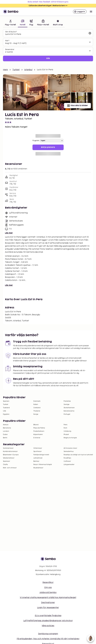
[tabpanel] (48, 45)
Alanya (6, 425)
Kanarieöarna (69, 411)
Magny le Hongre (70, 438)
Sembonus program (48, 634)
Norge (36, 414)
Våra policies (48, 626)
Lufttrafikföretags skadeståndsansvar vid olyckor (48, 621)
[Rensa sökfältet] (90, 33)
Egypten (6, 414)
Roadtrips (67, 458)
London (6, 431)
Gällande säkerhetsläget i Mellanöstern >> (48, 6)
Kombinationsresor (10, 451)
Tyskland (6, 408)
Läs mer (9, 233)
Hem (5, 70)
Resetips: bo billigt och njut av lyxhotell (78, 455)
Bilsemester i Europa (11, 455)
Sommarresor (8, 448)
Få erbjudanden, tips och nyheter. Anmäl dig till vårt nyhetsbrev (48, 639)
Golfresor (67, 461)
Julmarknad (38, 458)
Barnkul (36, 461)
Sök (48, 58)
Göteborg (67, 431)
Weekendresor (9, 458)
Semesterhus (69, 451)
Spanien (6, 401)
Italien (36, 404)
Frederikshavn (39, 431)
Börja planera (48, 147)
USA (4, 411)
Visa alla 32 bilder (77, 106)
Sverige (66, 404)
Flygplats (36, 141)
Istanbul (28, 70)
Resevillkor (48, 582)
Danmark (37, 401)
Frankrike (67, 401)
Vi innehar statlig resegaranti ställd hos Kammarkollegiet (48, 598)
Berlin (5, 438)
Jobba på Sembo (48, 593)
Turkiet (16, 70)
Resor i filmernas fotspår (43, 465)
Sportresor (37, 451)
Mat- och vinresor (10, 468)
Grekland (37, 408)
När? (7, 41)
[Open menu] (91, 12)
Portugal (67, 414)
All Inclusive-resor (70, 448)
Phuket (66, 435)
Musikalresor (38, 468)
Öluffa (5, 465)
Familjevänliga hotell (41, 455)
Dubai (5, 435)
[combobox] (46, 34)
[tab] (10, 23)
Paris (65, 425)
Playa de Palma (39, 428)
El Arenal (37, 438)
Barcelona (7, 428)
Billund (36, 425)
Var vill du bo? (11, 32)
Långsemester (69, 465)
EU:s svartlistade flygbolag (48, 616)
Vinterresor (38, 448)
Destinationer (48, 603)
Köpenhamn (38, 435)
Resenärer (10, 49)
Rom (65, 428)
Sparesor (6, 461)
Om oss (48, 587)
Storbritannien (69, 408)
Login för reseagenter (48, 608)
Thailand (37, 411)
